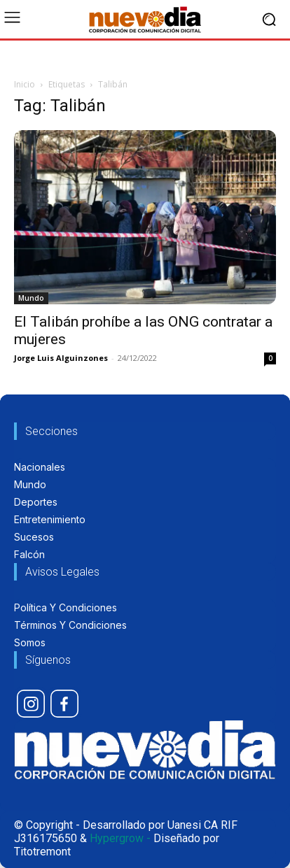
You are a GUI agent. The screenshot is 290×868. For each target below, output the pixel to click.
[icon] (31, 704)
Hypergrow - (120, 838)
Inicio (25, 84)
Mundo (31, 298)
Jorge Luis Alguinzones (61, 358)
